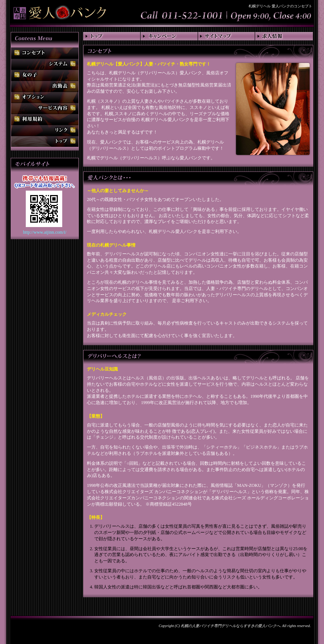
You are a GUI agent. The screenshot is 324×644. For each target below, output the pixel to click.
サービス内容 (45, 108)
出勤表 (45, 86)
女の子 (45, 75)
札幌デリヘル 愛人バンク (60, 11)
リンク (45, 130)
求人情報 (284, 36)
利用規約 (45, 119)
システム (45, 64)
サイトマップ (227, 36)
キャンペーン (169, 36)
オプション (45, 97)
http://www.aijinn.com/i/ (45, 232)
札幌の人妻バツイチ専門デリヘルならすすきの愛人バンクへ (230, 626)
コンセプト (45, 53)
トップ (112, 36)
